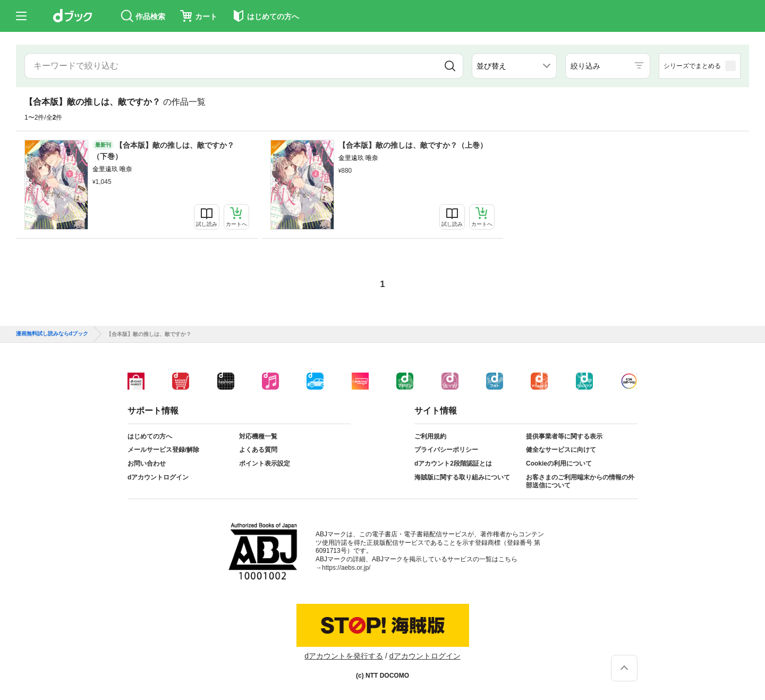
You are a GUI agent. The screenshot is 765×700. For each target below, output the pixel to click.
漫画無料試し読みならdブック (52, 334)
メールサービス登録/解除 (163, 450)
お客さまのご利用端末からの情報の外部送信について (580, 482)
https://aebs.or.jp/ (346, 568)
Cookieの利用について (559, 463)
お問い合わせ (147, 463)
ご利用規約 (430, 436)
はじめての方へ (150, 436)
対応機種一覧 (258, 436)
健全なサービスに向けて (561, 450)
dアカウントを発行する (344, 656)
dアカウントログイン (158, 477)
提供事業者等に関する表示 (564, 436)
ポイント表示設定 (265, 463)
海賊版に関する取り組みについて (462, 477)
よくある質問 (258, 450)
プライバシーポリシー (446, 450)
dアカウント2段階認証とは (453, 463)
